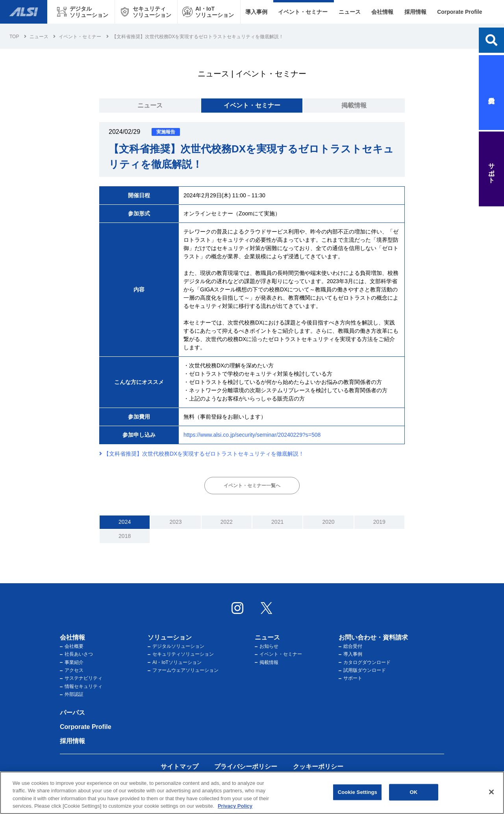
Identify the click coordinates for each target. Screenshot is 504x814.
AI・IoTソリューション (175, 662)
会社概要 (72, 646)
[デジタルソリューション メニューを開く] (83, 12)
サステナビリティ (81, 678)
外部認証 (72, 694)
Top (14, 37)
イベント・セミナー (303, 12)
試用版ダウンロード (362, 670)
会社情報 (382, 12)
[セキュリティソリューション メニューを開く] (146, 12)
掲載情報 (354, 105)
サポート (350, 678)
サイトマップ (180, 767)
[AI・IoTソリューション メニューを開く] (209, 12)
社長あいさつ (76, 654)
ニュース (350, 12)
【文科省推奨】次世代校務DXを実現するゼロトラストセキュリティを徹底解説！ (202, 454)
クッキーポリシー (318, 767)
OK (413, 792)
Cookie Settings (358, 792)
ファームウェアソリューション (183, 670)
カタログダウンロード (365, 662)
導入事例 (256, 12)
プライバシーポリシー (246, 767)
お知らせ (267, 646)
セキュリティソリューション (181, 654)
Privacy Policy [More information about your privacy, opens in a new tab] (235, 806)
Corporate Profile (460, 12)
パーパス (72, 713)
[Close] (491, 792)
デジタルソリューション (176, 646)
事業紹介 (72, 662)
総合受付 (350, 646)
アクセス (72, 670)
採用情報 (415, 12)
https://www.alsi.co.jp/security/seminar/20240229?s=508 (252, 435)
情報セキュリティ (81, 686)
